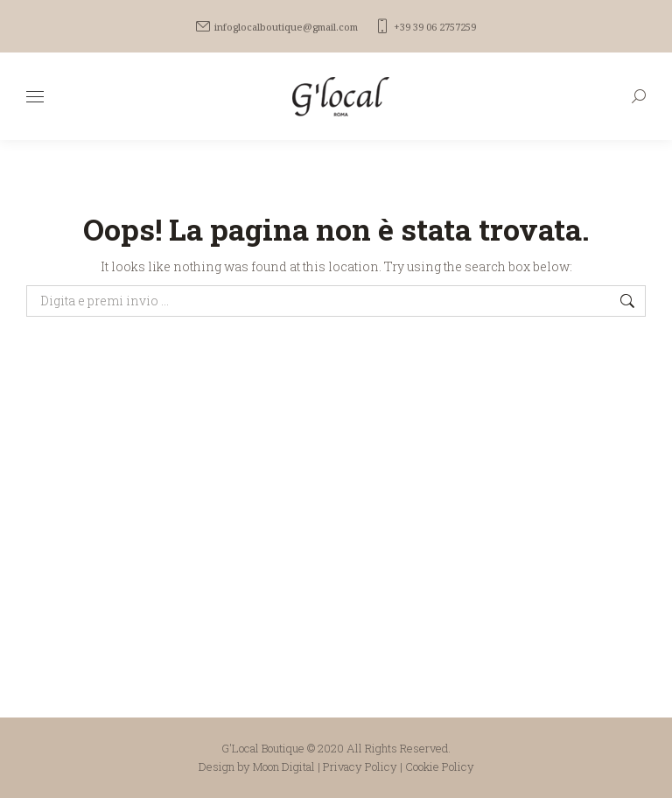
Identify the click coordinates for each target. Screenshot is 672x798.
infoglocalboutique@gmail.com (277, 27)
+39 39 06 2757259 (426, 27)
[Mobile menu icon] (35, 97)
